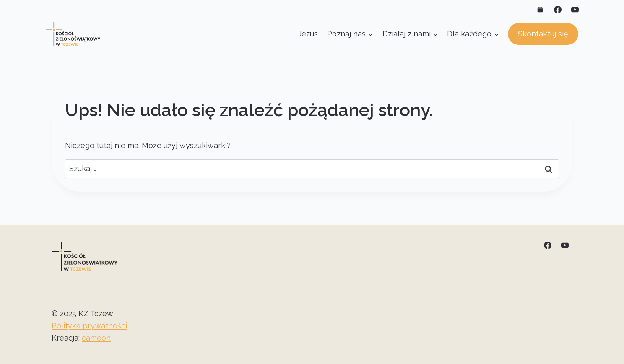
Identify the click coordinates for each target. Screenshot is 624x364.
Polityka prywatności (89, 326)
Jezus (308, 34)
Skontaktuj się (543, 34)
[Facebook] (558, 10)
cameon (96, 338)
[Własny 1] (540, 10)
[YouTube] (575, 10)
